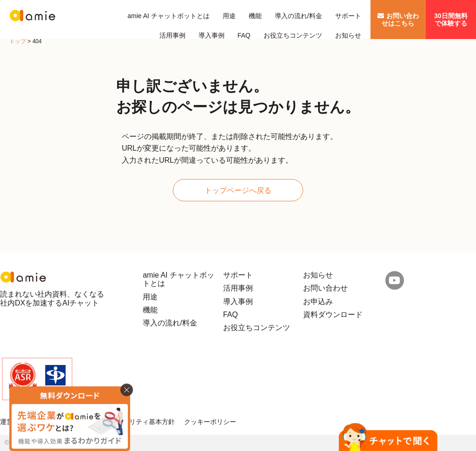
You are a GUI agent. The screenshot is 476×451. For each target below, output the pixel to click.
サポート (348, 16)
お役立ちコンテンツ (293, 35)
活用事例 (172, 35)
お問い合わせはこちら (398, 20)
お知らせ (348, 35)
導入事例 (212, 35)
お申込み (318, 302)
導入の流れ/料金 (298, 16)
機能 (255, 16)
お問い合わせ (325, 288)
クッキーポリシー (210, 422)
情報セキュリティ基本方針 (136, 422)
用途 (229, 16)
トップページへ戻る (238, 190)
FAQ (244, 35)
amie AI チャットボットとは (169, 16)
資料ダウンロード (333, 315)
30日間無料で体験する (451, 20)
